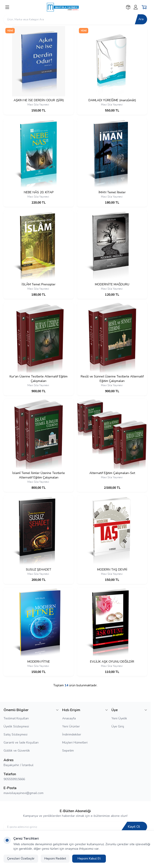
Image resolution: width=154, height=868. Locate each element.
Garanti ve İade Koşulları (21, 743)
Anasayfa (69, 718)
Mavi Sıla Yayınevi (39, 105)
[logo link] (68, 7)
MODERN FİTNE (39, 662)
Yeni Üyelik (119, 718)
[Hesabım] (136, 7)
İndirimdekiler (72, 734)
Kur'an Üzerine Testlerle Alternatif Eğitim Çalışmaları (39, 379)
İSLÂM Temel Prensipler (39, 284)
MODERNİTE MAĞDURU (112, 284)
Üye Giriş (118, 726)
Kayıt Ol (134, 827)
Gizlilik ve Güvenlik (17, 751)
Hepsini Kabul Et (89, 859)
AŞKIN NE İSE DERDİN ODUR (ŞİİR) (39, 100)
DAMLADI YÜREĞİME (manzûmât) (112, 100)
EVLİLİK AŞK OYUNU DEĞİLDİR (112, 662)
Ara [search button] (141, 19)
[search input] (75, 19)
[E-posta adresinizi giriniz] (75, 827)
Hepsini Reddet (55, 859)
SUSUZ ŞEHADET (39, 570)
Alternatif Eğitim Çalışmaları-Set (112, 473)
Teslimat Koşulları (16, 718)
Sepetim (68, 751)
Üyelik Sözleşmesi (16, 726)
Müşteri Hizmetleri (75, 743)
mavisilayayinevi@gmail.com (24, 793)
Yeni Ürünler (71, 726)
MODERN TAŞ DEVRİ (112, 570)
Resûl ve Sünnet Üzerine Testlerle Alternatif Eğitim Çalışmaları (112, 379)
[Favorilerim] (128, 7)
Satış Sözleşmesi (15, 734)
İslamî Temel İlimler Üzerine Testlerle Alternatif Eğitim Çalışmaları (39, 475)
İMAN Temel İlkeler (112, 192)
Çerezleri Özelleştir (21, 859)
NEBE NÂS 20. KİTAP (39, 192)
